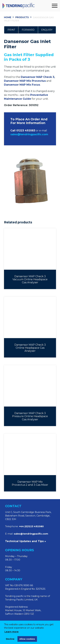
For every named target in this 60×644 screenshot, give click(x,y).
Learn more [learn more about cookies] (12, 632)
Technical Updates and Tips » (26, 541)
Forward (28, 30)
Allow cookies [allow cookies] (27, 639)
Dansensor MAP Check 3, (38, 77)
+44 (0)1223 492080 (31, 526)
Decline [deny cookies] (10, 639)
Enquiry (47, 30)
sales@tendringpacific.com (31, 534)
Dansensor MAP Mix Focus (22, 85)
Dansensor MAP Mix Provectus (25, 81)
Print (11, 30)
